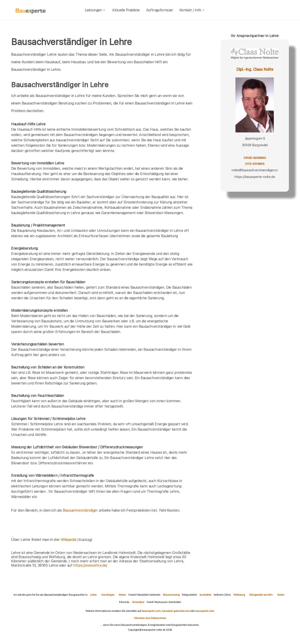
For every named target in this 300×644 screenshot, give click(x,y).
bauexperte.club (205, 611)
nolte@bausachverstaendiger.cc (255, 170)
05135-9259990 (255, 158)
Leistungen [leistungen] (95, 10)
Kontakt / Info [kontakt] (192, 10)
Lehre (93, 595)
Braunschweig (171, 595)
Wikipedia (69, 540)
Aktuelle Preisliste (126, 10)
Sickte (281, 595)
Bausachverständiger (80, 510)
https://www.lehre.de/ (90, 565)
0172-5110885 (255, 164)
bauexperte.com (151, 611)
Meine (122, 595)
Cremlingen (108, 595)
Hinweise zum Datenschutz (150, 618)
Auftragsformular (160, 10)
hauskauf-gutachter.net (175, 611)
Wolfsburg (239, 595)
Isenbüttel (205, 595)
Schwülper (138, 602)
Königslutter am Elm (261, 595)
